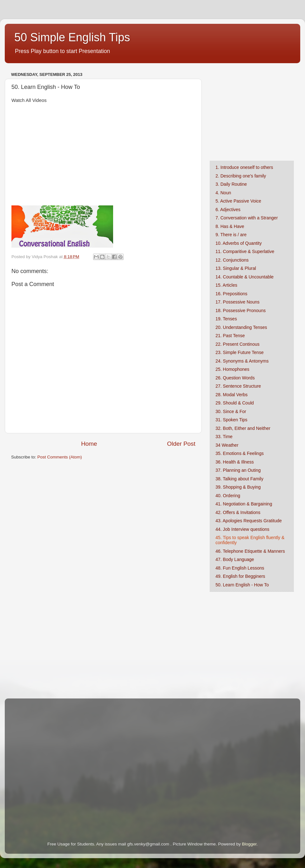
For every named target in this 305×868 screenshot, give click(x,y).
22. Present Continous (237, 344)
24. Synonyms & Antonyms (242, 361)
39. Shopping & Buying (238, 487)
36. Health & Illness (235, 462)
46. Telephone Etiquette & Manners (250, 551)
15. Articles (226, 285)
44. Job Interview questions (242, 529)
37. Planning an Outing (238, 470)
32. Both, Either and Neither (243, 428)
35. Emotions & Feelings (240, 453)
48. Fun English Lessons (240, 568)
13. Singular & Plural (236, 268)
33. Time (224, 437)
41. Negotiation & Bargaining (244, 504)
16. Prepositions (231, 294)
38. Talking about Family (239, 479)
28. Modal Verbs (231, 395)
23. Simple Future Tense (240, 352)
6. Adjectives (228, 210)
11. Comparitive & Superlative (245, 251)
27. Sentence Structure (238, 386)
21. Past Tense (230, 336)
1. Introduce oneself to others (244, 167)
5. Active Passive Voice (238, 201)
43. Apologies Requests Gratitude (249, 521)
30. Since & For (231, 411)
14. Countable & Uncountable (244, 277)
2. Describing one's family (241, 176)
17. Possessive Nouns (237, 302)
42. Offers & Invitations (238, 512)
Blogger (249, 844)
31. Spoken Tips (231, 420)
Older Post (181, 444)
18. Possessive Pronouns (241, 310)
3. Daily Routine (231, 184)
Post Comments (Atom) (60, 457)
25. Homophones (232, 369)
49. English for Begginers (240, 576)
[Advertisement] (249, 110)
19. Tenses (226, 319)
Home (89, 444)
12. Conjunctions (232, 260)
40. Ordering (228, 496)
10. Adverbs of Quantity (239, 243)
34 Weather (227, 445)
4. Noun (223, 193)
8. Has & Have (230, 226)
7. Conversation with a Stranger (247, 218)
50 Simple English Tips (72, 37)
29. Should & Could (235, 403)
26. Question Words (235, 378)
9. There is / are (231, 235)
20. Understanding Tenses (241, 327)
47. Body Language (235, 559)
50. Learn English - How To (242, 585)
